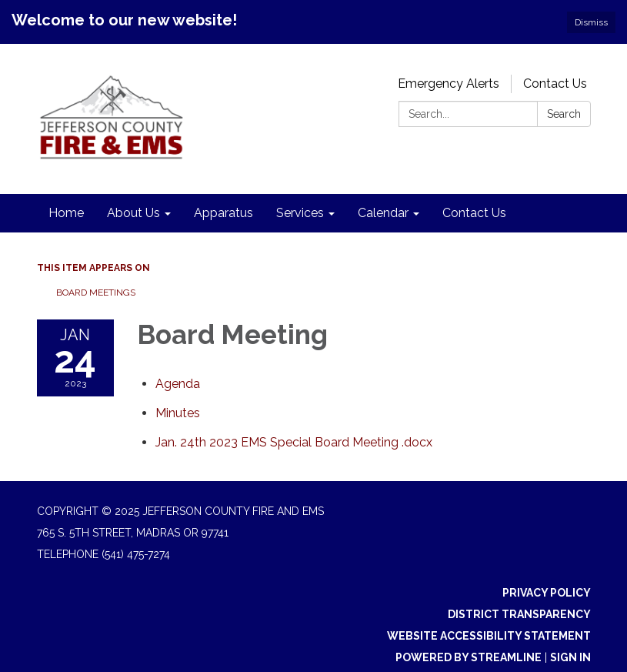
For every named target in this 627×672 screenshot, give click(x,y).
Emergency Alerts (449, 84)
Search (564, 114)
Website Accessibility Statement (489, 636)
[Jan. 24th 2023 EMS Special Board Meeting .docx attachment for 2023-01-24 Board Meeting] (294, 442)
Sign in (570, 657)
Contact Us (555, 84)
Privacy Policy (547, 593)
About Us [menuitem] (133, 213)
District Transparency (519, 614)
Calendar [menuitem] (383, 213)
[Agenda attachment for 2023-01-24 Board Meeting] (178, 384)
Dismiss (591, 22)
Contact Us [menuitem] (474, 213)
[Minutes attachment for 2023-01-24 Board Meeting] (178, 413)
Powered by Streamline (469, 657)
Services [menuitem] (300, 213)
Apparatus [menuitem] (223, 213)
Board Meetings (96, 293)
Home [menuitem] (66, 213)
